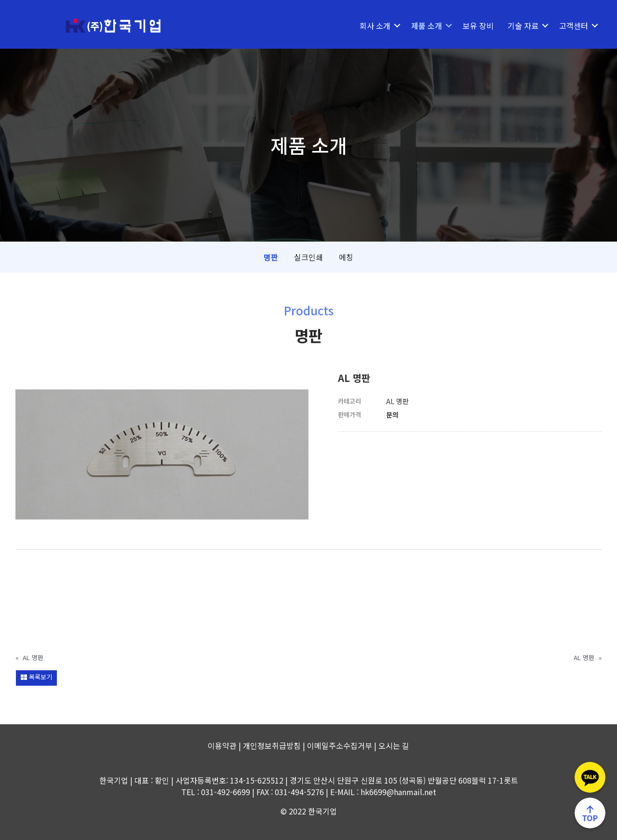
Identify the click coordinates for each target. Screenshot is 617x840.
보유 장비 (478, 26)
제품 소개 (427, 26)
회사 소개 (375, 26)
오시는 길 (394, 745)
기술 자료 (523, 26)
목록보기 (36, 677)
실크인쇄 (308, 257)
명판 (271, 257)
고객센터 (574, 26)
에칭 (346, 257)
